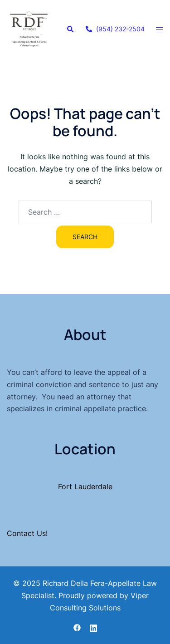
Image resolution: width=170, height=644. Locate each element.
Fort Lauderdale (85, 487)
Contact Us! (27, 533)
